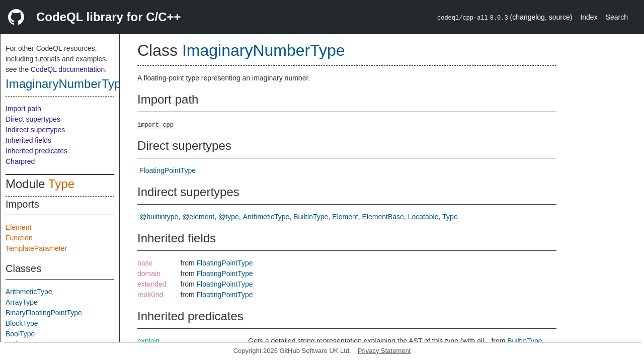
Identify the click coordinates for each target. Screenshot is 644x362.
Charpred (20, 161)
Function (19, 238)
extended (152, 284)
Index (589, 17)
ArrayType (22, 302)
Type (61, 184)
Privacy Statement (384, 351)
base (145, 263)
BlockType (22, 323)
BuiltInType (311, 217)
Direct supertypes (33, 119)
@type (229, 217)
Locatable (423, 217)
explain (148, 341)
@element (198, 217)
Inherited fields (28, 140)
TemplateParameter (36, 248)
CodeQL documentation (68, 69)
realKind (150, 295)
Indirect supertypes (35, 130)
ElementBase (383, 217)
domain (149, 274)
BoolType (20, 334)
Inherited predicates (36, 151)
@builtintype (159, 217)
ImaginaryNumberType (67, 84)
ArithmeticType (29, 292)
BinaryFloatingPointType (44, 313)
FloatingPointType (168, 170)
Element (18, 227)
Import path (23, 109)
